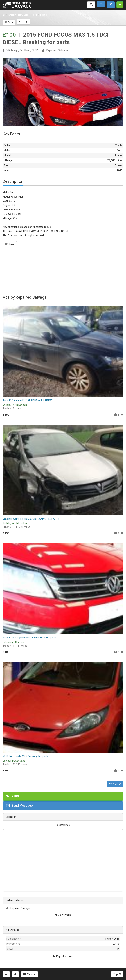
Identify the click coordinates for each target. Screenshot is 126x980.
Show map (63, 825)
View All (115, 784)
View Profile (63, 915)
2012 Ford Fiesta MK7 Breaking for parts (25, 756)
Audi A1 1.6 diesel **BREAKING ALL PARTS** (28, 400)
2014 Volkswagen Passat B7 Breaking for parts (29, 638)
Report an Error (63, 956)
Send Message (19, 805)
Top (117, 974)
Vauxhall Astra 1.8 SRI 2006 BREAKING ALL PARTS (31, 519)
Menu (29, 974)
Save (9, 22)
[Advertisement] (63, 274)
